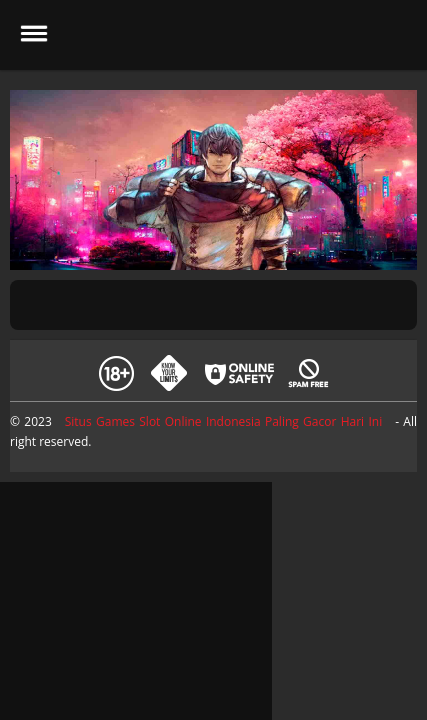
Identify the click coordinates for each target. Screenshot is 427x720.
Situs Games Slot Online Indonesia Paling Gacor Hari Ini (224, 421)
